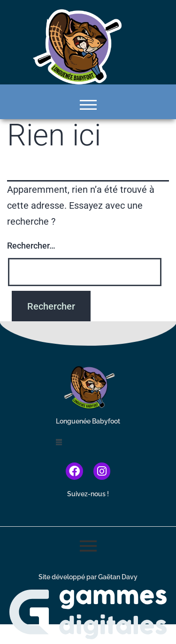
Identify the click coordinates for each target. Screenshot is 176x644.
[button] (88, 443)
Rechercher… (31, 246)
